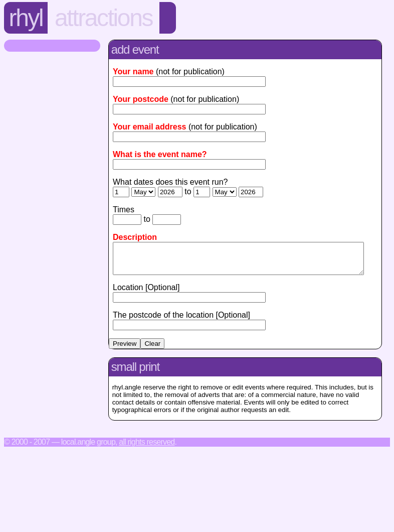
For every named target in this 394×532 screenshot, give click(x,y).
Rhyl (26, 18)
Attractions (104, 18)
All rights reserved (147, 448)
